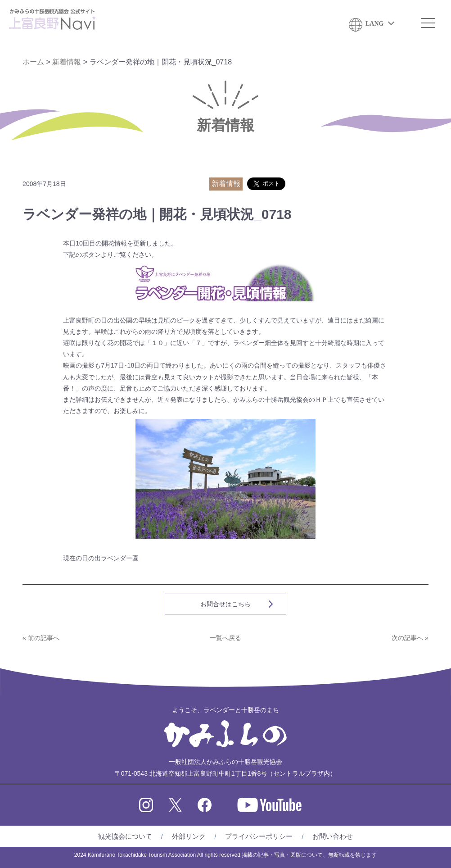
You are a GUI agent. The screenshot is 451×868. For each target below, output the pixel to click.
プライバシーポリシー (259, 836)
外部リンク (189, 836)
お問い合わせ (333, 836)
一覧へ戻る (225, 638)
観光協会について (125, 836)
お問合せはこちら (225, 604)
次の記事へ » (410, 638)
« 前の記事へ (41, 638)
